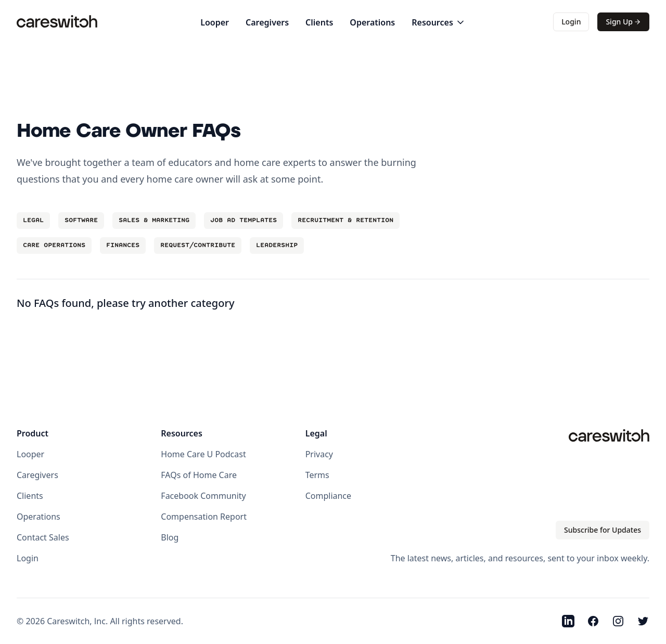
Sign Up (623, 22)
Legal (33, 220)
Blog (170, 537)
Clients (319, 22)
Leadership (277, 245)
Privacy (319, 454)
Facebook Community (203, 496)
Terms (317, 475)
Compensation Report (204, 517)
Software (81, 220)
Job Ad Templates (244, 220)
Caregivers (267, 22)
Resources (439, 22)
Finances (123, 245)
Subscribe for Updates (603, 530)
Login (571, 22)
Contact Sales (43, 537)
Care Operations (54, 245)
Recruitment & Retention (345, 220)
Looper (215, 22)
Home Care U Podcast (203, 454)
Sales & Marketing (154, 220)
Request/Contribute (198, 245)
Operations (372, 22)
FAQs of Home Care (199, 475)
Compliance (328, 496)
